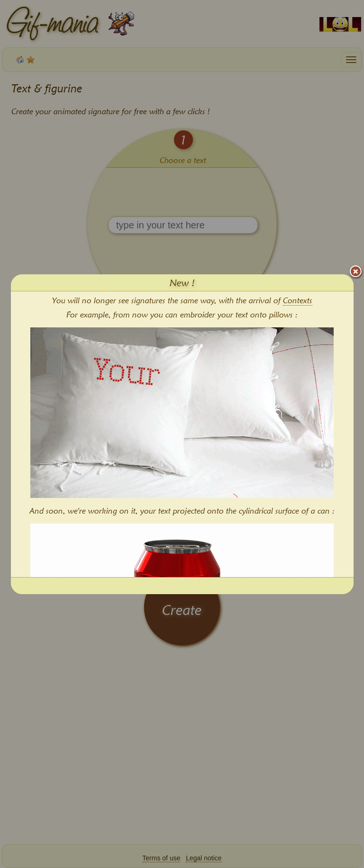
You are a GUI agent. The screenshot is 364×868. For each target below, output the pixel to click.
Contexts (298, 300)
